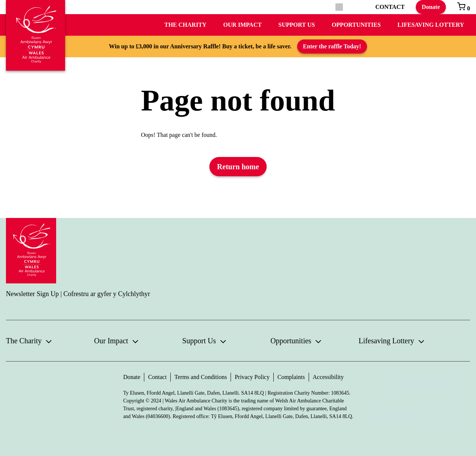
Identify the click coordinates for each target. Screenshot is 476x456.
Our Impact (242, 25)
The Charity (185, 25)
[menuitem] (352, 7)
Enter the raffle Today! (332, 46)
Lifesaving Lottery (431, 25)
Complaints (291, 377)
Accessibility (328, 377)
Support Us (297, 25)
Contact (157, 377)
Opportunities (356, 25)
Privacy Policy (252, 377)
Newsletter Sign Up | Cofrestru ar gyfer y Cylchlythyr (78, 294)
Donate (431, 7)
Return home (238, 167)
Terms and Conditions (201, 377)
